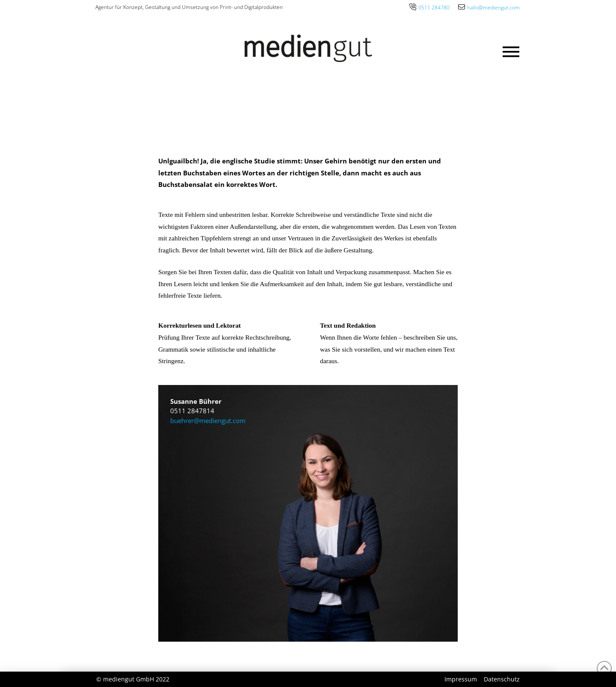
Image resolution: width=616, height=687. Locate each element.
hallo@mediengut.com (493, 7)
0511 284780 (434, 7)
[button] (511, 52)
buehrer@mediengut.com (208, 421)
